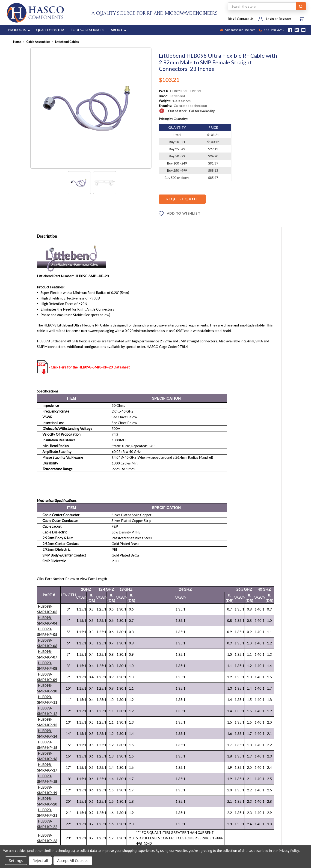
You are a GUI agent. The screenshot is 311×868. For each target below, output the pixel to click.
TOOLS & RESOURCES (87, 30)
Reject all (40, 861)
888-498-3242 (272, 30)
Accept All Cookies (73, 861)
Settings (16, 861)
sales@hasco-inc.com (238, 30)
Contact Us (245, 19)
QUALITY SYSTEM (50, 30)
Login (270, 19)
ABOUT (118, 30)
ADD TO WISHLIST (180, 214)
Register (285, 19)
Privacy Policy (289, 851)
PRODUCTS (19, 30)
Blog (231, 19)
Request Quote (182, 199)
